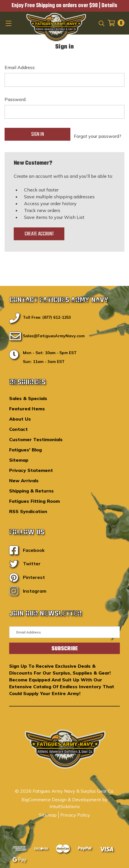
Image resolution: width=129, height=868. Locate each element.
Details (109, 6)
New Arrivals (24, 481)
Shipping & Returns (31, 491)
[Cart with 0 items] (114, 23)
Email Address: (20, 67)
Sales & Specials (28, 398)
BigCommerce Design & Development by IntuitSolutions (64, 803)
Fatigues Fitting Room (34, 501)
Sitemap (19, 460)
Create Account (39, 234)
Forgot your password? (98, 136)
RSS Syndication (28, 511)
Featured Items (27, 409)
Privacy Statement (31, 470)
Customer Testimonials (36, 439)
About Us (20, 419)
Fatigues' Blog (25, 450)
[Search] (101, 23)
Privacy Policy (75, 815)
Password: (15, 99)
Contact (18, 429)
